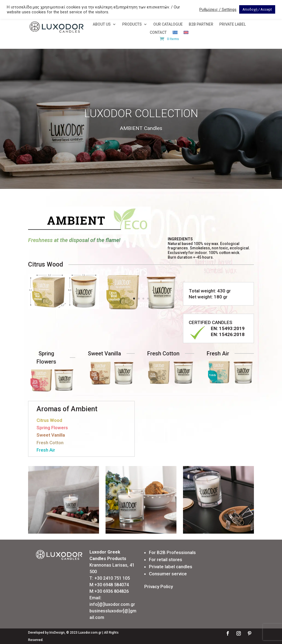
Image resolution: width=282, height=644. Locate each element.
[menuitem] (175, 34)
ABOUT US (102, 24)
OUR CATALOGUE (168, 24)
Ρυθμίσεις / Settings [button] (218, 10)
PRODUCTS (132, 24)
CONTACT (158, 33)
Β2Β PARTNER (201, 24)
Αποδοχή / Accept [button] (257, 9)
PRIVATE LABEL (232, 24)
